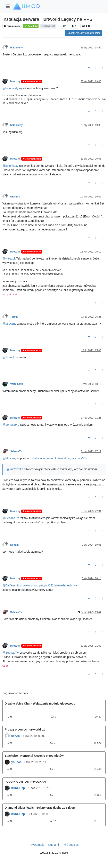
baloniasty (16, 48)
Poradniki (31, 26)
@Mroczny (9, 324)
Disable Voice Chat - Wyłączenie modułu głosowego (40, 704)
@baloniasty (10, 88)
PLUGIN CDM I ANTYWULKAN (25, 782)
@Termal (8, 357)
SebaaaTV (16, 451)
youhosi (17, 762)
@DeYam (9, 585)
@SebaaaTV (11, 518)
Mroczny (15, 81)
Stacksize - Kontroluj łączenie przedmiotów (34, 756)
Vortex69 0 (16, 384)
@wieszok (9, 258)
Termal (14, 317)
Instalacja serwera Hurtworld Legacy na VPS (58, 458)
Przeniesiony (12, 26)
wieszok (15, 197)
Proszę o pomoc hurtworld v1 (25, 729)
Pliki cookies (71, 845)
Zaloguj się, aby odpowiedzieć (84, 33)
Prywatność (37, 845)
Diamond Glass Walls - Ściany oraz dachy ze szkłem (40, 808)
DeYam (14, 545)
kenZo (15, 736)
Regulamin (54, 845)
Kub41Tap (18, 788)
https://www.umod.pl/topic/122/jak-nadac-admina (46, 585)
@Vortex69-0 (11, 425)
